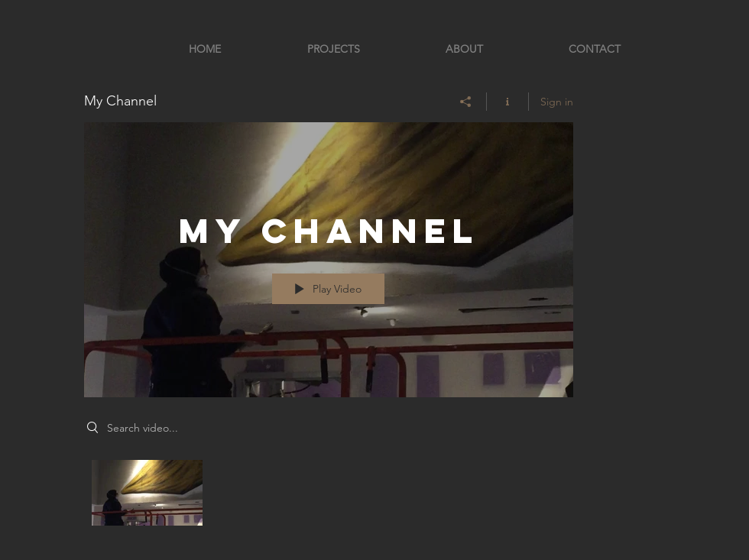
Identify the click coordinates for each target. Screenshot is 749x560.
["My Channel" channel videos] (329, 497)
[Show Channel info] (508, 102)
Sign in (557, 102)
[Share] (466, 102)
